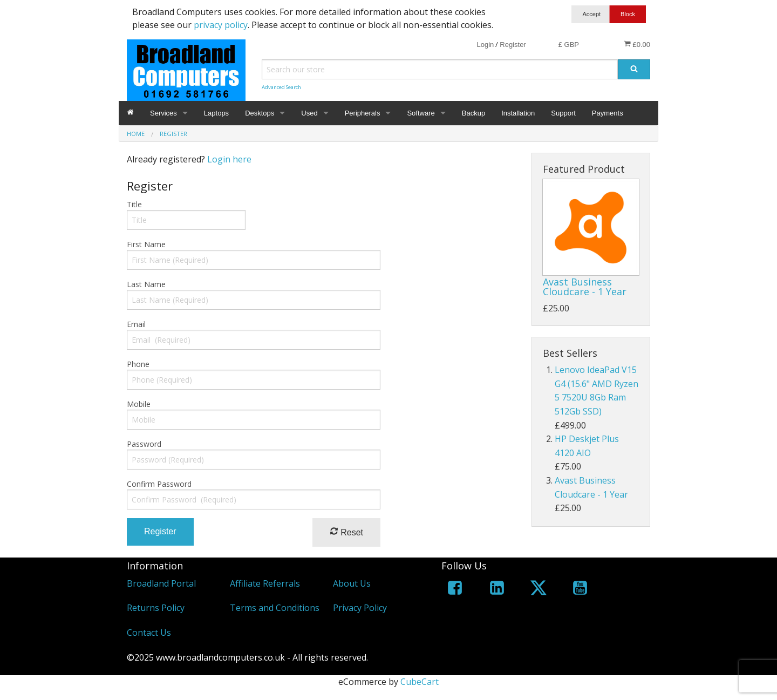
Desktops (260, 113)
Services (163, 113)
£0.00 (637, 44)
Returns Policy (156, 608)
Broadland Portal (161, 583)
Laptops (216, 113)
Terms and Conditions (275, 608)
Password (144, 444)
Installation (518, 113)
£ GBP (569, 45)
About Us (352, 583)
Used (309, 113)
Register (513, 45)
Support (563, 113)
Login (485, 45)
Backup (473, 113)
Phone (138, 364)
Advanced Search (281, 87)
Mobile (139, 404)
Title (134, 204)
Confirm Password (159, 484)
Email (136, 324)
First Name (146, 244)
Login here (229, 159)
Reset (346, 532)
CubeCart (420, 682)
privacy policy (221, 25)
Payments (608, 113)
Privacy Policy (360, 608)
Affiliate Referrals (265, 583)
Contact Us (149, 633)
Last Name (146, 284)
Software (421, 113)
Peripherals (363, 113)
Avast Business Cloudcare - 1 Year (585, 287)
